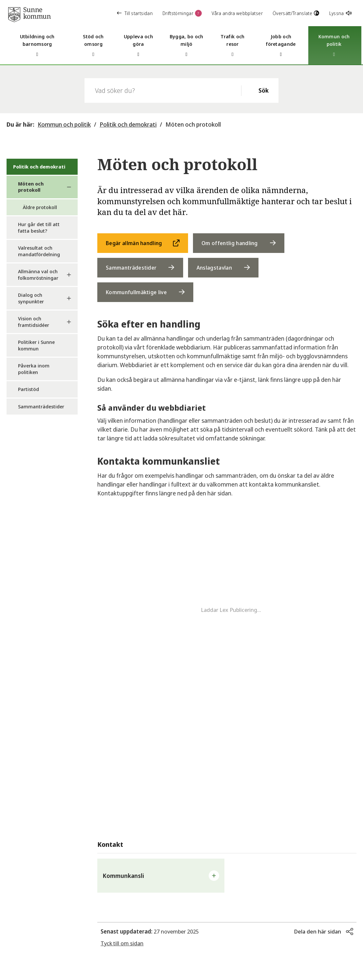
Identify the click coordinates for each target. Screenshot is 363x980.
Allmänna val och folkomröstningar (38, 275)
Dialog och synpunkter (31, 298)
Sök (264, 90)
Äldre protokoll (40, 207)
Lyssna (340, 13)
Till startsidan (135, 13)
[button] (161, 876)
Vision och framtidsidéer (34, 322)
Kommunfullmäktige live (136, 292)
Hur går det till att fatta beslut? (39, 227)
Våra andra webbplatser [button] (237, 13)
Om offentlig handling (230, 243)
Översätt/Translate (296, 13)
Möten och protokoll (193, 124)
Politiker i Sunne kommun (36, 345)
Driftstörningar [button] (182, 13)
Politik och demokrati (128, 124)
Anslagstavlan (214, 268)
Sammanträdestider (41, 406)
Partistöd (29, 389)
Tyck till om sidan (122, 943)
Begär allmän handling (134, 243)
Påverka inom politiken (34, 369)
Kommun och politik (64, 124)
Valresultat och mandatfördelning (39, 251)
